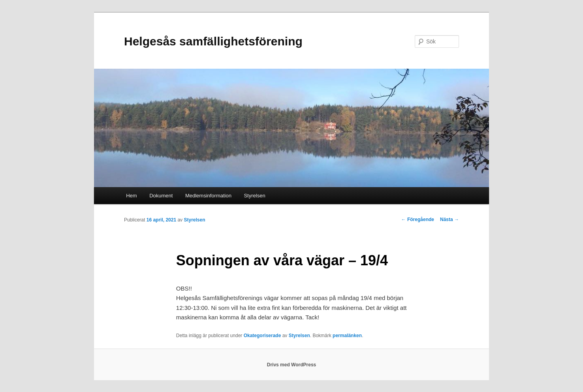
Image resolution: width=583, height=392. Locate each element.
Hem (131, 196)
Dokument (161, 196)
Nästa (449, 219)
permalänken (347, 336)
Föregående (418, 219)
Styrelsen (254, 196)
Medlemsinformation (208, 196)
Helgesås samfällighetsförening (213, 41)
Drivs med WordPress (292, 365)
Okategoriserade (262, 336)
